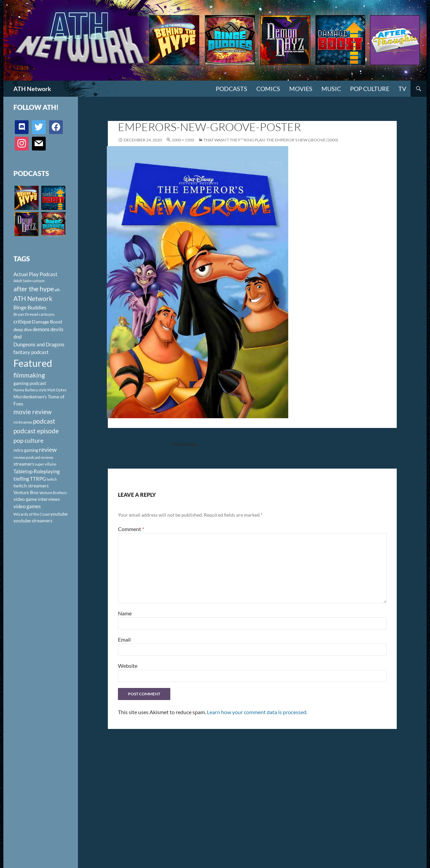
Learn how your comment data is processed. (257, 712)
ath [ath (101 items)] (57, 290)
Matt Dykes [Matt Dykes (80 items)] (57, 390)
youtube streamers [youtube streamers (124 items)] (33, 520)
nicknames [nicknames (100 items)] (23, 422)
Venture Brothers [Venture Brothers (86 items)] (53, 493)
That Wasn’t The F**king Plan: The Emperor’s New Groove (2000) (271, 140)
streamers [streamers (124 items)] (24, 464)
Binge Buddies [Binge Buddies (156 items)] (30, 307)
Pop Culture (370, 89)
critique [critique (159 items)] (22, 321)
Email (124, 639)
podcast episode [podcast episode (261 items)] (36, 431)
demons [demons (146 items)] (41, 329)
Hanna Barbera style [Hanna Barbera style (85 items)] (30, 390)
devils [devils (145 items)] (57, 329)
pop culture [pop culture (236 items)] (28, 440)
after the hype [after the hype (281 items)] (34, 289)
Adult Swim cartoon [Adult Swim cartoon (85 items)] (29, 281)
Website (128, 666)
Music (331, 89)
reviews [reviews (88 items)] (47, 457)
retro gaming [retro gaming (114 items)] (26, 450)
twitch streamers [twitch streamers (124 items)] (31, 486)
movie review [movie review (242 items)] (33, 412)
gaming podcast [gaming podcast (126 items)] (30, 383)
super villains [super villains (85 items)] (46, 464)
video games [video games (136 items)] (27, 506)
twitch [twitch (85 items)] (52, 479)
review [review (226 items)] (48, 449)
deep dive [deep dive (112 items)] (23, 330)
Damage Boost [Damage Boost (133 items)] (47, 322)
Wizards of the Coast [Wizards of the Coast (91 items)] (32, 514)
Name (125, 613)
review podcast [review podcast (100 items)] (27, 457)
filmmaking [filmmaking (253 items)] (29, 375)
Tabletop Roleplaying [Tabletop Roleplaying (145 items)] (37, 471)
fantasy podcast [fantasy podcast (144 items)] (31, 352)
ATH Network (32, 89)
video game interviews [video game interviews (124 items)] (37, 499)
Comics (268, 89)
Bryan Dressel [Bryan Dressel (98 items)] (26, 314)
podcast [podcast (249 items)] (44, 421)
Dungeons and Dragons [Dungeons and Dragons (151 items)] (39, 344)
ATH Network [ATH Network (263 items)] (33, 298)
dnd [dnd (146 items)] (17, 337)
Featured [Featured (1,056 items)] (33, 363)
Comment (131, 529)
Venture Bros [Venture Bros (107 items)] (26, 492)
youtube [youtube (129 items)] (59, 514)
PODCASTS (231, 89)
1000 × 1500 (183, 140)
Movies (301, 89)
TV (402, 89)
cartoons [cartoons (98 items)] (47, 314)
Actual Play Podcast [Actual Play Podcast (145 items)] (35, 274)
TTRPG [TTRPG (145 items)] (38, 479)
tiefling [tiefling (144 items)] (21, 479)
